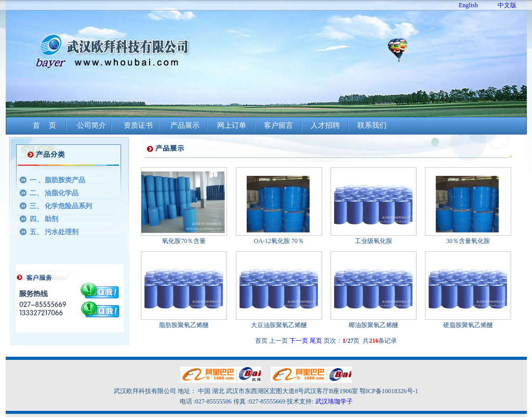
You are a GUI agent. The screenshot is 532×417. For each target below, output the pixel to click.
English (468, 5)
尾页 (316, 341)
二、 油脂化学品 (54, 193)
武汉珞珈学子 (334, 401)
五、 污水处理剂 (54, 232)
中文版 (507, 5)
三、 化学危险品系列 (61, 206)
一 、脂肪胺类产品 (57, 180)
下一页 (299, 341)
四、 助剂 (44, 219)
